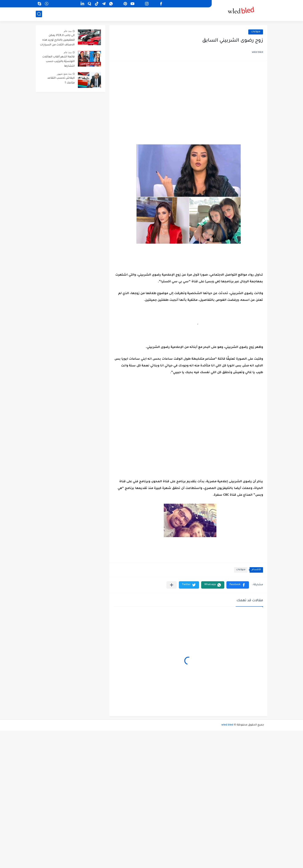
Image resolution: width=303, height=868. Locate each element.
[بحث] (39, 14)
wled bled (227, 725)
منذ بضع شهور (64, 74)
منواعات (256, 32)
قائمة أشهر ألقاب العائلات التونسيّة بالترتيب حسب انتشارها (58, 62)
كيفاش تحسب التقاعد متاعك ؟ (61, 81)
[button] (238, 585)
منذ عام (68, 31)
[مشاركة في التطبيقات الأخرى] (172, 585)
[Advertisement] (188, 98)
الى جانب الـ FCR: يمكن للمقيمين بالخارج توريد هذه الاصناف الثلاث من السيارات (57, 40)
